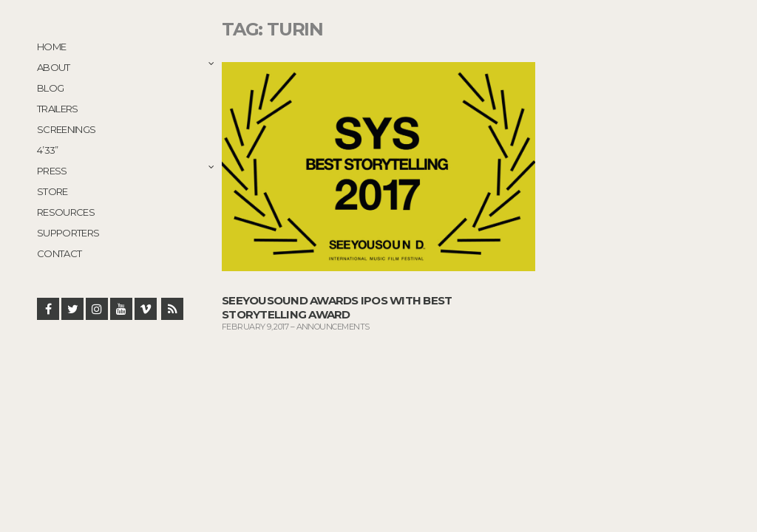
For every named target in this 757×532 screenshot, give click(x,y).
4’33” (48, 150)
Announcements (333, 327)
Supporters (68, 233)
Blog (50, 88)
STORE (52, 191)
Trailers (58, 109)
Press (52, 171)
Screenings (67, 129)
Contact (59, 253)
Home (51, 47)
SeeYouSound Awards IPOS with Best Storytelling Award (337, 307)
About (54, 67)
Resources (66, 212)
